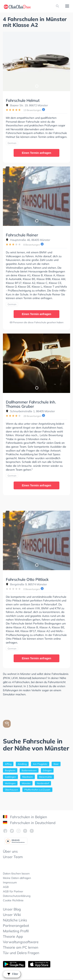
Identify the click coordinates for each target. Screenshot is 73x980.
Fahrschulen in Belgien (25, 817)
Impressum (10, 882)
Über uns (10, 851)
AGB (6, 887)
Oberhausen (11, 790)
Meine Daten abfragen (17, 878)
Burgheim (10, 770)
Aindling (22, 764)
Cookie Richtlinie (13, 900)
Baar (56, 764)
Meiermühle (46, 777)
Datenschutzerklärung (17, 896)
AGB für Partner (13, 891)
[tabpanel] (36, 61)
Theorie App (13, 936)
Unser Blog (12, 909)
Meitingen (10, 783)
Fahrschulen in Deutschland (29, 823)
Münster (26, 783)
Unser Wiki (12, 915)
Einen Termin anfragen (36, 153)
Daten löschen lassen (16, 873)
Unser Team (13, 857)
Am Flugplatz (40, 764)
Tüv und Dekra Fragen (21, 953)
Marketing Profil (16, 931)
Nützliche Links (15, 920)
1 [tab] (37, 86)
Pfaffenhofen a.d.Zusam (37, 790)
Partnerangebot (16, 926)
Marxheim (28, 777)
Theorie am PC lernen (21, 947)
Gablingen (10, 777)
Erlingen (47, 770)
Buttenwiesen (29, 770)
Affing (8, 764)
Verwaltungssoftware (21, 942)
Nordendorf (43, 783)
